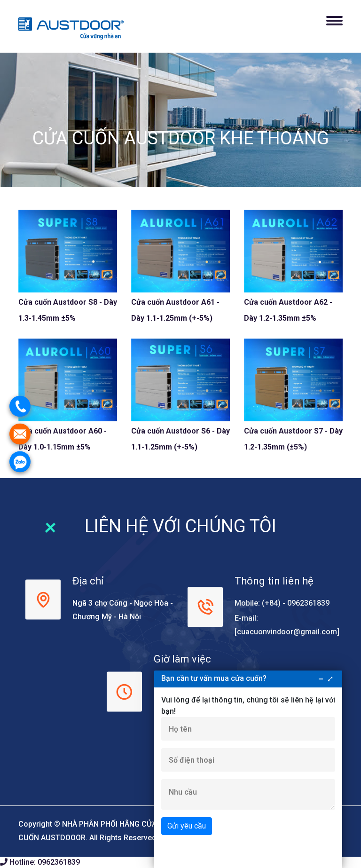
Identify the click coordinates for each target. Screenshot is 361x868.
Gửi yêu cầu (187, 826)
